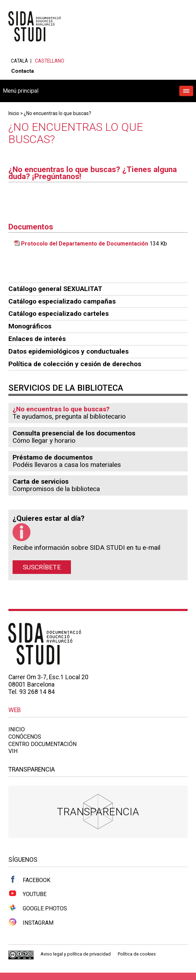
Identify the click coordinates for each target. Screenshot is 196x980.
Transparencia (98, 812)
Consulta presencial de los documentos (74, 433)
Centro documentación (42, 744)
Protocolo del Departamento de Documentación (85, 244)
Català (19, 61)
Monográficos (30, 326)
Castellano (50, 61)
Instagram (31, 922)
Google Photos (38, 908)
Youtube (27, 894)
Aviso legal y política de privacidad (76, 954)
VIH (13, 751)
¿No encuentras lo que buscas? (57, 113)
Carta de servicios (41, 481)
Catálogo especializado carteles (59, 314)
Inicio (14, 113)
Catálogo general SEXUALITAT (55, 289)
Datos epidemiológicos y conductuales (68, 351)
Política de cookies (137, 954)
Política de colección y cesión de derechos (75, 364)
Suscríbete (42, 567)
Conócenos (25, 737)
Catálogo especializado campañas (62, 301)
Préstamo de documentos (53, 457)
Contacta (23, 71)
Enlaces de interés (37, 339)
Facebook (29, 880)
